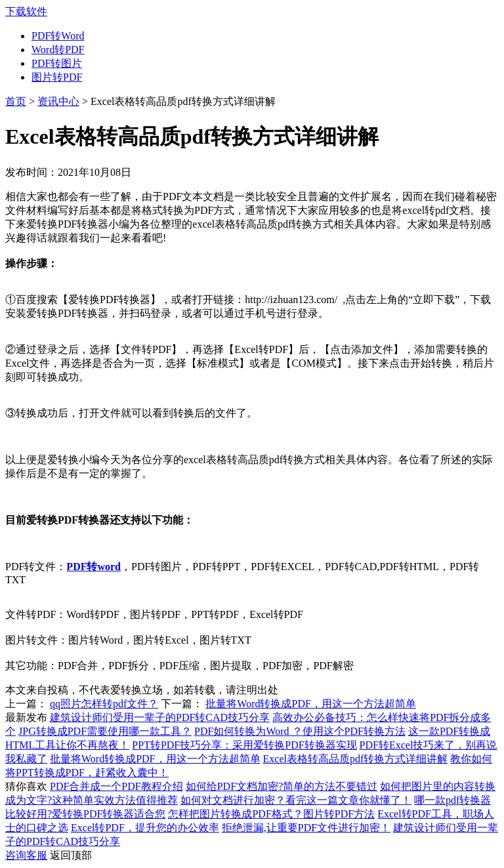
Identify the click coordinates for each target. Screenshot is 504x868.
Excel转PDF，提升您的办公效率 (145, 828)
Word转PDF (58, 50)
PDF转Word (58, 36)
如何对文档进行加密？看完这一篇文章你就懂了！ (296, 800)
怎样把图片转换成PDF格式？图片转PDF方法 (271, 814)
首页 (16, 101)
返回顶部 (71, 855)
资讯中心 (58, 101)
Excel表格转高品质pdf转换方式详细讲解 (356, 759)
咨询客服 (26, 855)
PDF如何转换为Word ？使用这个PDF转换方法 (300, 731)
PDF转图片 (57, 63)
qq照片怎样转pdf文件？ (104, 704)
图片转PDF (57, 77)
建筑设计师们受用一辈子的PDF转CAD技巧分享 (160, 717)
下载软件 (26, 11)
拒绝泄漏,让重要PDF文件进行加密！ (306, 828)
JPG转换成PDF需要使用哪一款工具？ (105, 731)
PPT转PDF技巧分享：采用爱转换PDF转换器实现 (244, 745)
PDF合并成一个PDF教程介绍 (116, 786)
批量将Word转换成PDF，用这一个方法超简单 (311, 704)
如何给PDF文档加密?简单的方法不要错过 (282, 786)
